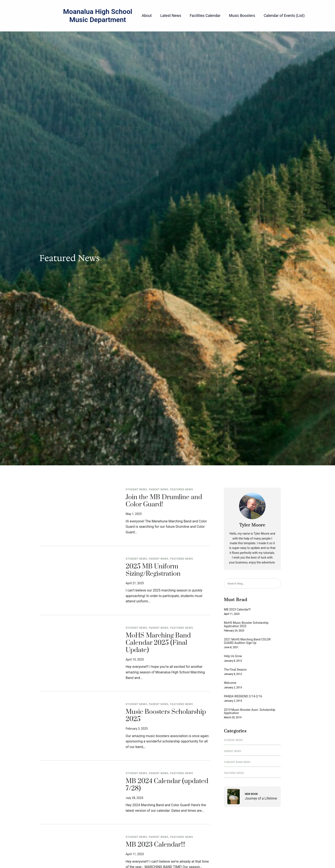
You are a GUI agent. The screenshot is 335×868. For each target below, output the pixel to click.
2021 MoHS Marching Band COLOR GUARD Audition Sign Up (247, 641)
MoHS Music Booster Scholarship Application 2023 (246, 624)
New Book (251, 794)
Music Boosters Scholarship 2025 (166, 716)
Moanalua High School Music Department (98, 16)
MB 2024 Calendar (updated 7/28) (167, 785)
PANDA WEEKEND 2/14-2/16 (243, 696)
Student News (136, 489)
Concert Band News (237, 762)
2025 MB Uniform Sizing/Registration (153, 570)
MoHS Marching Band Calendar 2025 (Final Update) (158, 643)
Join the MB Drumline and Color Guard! (164, 501)
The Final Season (235, 670)
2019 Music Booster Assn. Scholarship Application (250, 711)
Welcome (230, 683)
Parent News (159, 489)
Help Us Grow (233, 656)
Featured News (181, 489)
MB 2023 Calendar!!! (155, 845)
